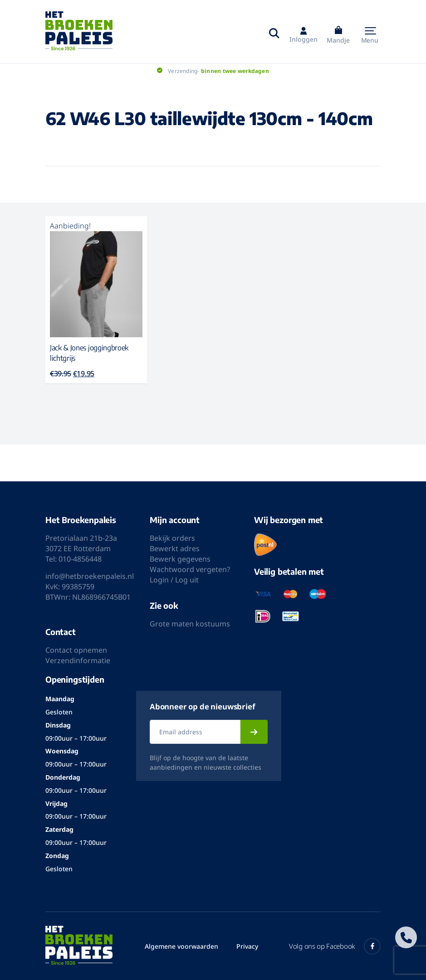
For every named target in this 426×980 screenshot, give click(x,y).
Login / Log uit (174, 580)
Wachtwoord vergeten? (190, 569)
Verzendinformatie (78, 660)
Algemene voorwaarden (181, 946)
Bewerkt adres (175, 548)
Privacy (247, 946)
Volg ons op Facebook (335, 946)
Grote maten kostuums (190, 624)
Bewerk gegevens (180, 559)
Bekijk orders (172, 538)
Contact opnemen (76, 650)
